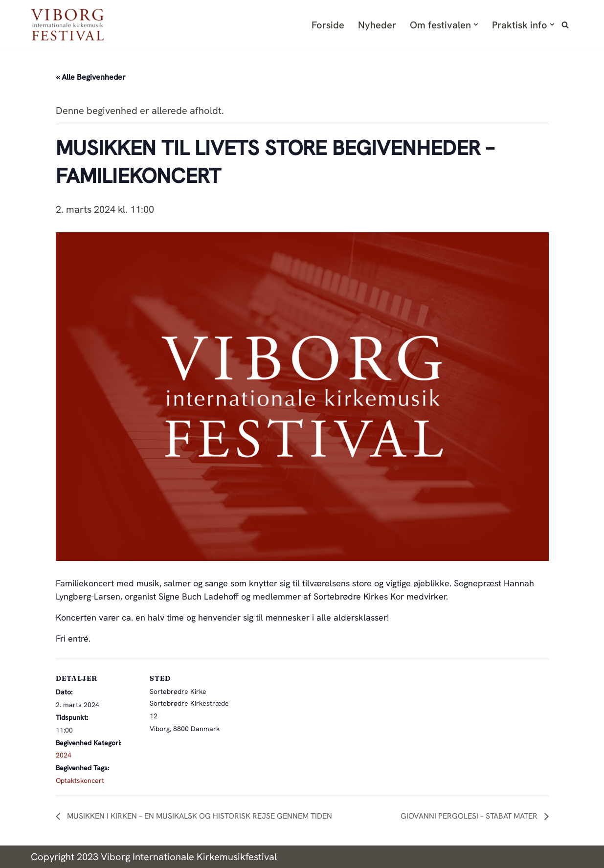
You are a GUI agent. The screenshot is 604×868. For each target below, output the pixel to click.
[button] (476, 24)
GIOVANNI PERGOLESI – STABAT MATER (470, 816)
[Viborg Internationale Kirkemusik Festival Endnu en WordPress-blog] (67, 25)
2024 (64, 755)
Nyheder (377, 25)
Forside (328, 25)
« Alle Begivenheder (91, 77)
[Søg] (565, 25)
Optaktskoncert (80, 780)
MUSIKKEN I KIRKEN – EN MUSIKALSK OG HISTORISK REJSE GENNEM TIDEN (199, 816)
